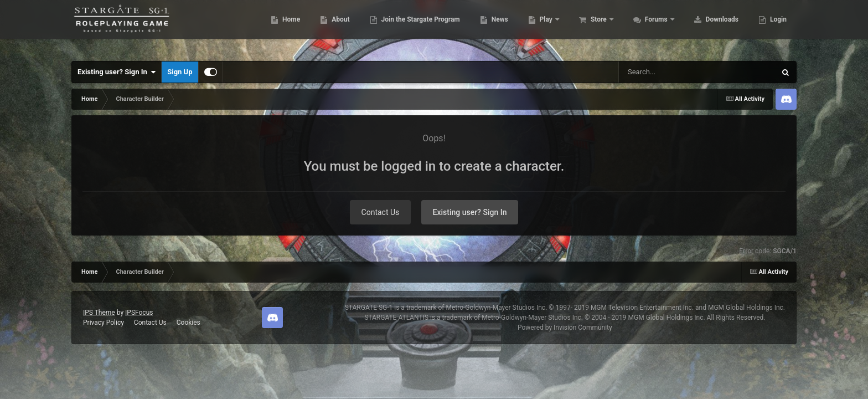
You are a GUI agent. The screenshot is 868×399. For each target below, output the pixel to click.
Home (285, 28)
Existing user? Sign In (117, 72)
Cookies (188, 323)
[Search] (669, 72)
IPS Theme (99, 313)
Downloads (716, 28)
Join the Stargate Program (414, 28)
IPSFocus (139, 313)
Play (541, 28)
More (772, 28)
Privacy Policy (104, 323)
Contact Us (381, 212)
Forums (651, 28)
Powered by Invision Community (565, 328)
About (334, 28)
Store (593, 28)
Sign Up (180, 72)
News (494, 28)
